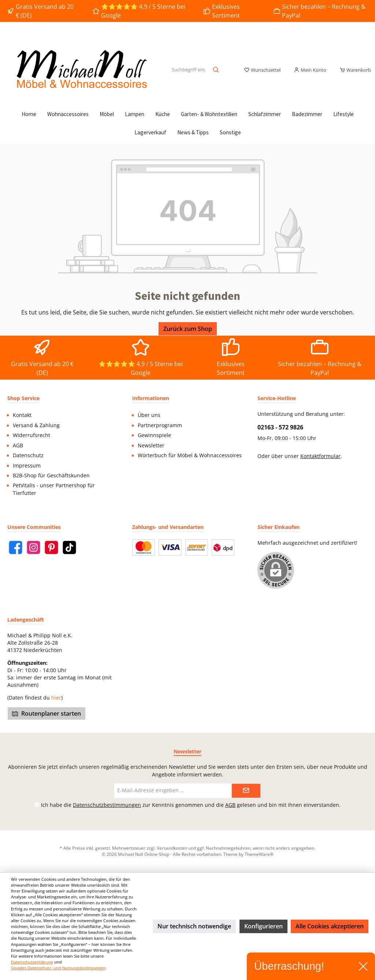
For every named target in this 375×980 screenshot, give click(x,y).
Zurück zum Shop (188, 329)
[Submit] (246, 791)
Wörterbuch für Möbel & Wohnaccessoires (190, 455)
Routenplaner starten (47, 713)
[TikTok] (69, 547)
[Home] (29, 114)
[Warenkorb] (353, 70)
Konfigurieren (263, 926)
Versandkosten (172, 848)
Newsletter (151, 446)
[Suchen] (216, 70)
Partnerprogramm (160, 425)
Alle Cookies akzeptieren (330, 926)
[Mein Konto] (310, 70)
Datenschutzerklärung (32, 962)
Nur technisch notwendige (194, 926)
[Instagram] (34, 547)
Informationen (151, 398)
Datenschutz (28, 455)
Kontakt (22, 415)
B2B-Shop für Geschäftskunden (51, 476)
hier (56, 698)
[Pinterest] (51, 547)
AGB (18, 446)
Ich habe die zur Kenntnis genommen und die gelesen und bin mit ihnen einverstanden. (191, 805)
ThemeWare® (259, 854)
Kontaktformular (320, 456)
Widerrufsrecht (31, 435)
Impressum (27, 466)
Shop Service (23, 398)
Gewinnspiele (154, 435)
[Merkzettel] (262, 70)
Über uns (149, 415)
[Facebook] (16, 547)
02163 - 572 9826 (280, 427)
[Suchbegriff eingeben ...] (188, 70)
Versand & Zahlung (36, 425)
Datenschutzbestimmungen (107, 805)
